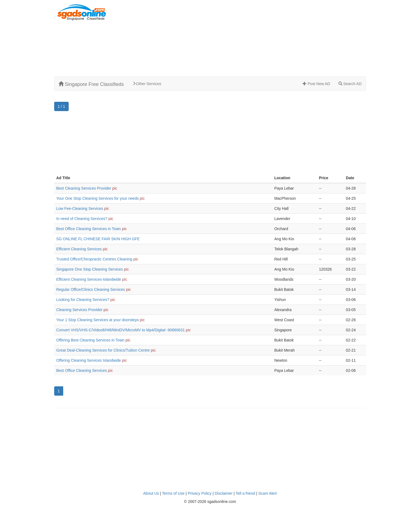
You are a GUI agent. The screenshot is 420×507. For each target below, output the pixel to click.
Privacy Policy (200, 493)
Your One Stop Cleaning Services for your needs (98, 198)
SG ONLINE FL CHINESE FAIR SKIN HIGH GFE (98, 239)
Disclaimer (223, 493)
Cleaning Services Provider (79, 310)
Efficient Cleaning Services (79, 249)
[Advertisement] (263, 38)
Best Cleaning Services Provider (84, 188)
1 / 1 (61, 106)
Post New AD (316, 84)
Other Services (147, 84)
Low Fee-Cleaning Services (80, 208)
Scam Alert (268, 493)
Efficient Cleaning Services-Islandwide (89, 279)
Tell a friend (245, 493)
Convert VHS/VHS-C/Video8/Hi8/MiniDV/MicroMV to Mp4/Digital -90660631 (121, 330)
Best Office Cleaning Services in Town (89, 229)
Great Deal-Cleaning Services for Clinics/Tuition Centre (103, 350)
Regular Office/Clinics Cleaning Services (91, 289)
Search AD (350, 84)
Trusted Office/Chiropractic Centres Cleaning (94, 259)
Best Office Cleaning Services (82, 370)
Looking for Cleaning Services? (83, 300)
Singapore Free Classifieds (91, 84)
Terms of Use (173, 493)
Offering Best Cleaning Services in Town (90, 340)
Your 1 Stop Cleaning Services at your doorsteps (98, 320)
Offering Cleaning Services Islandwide (89, 360)
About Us (151, 493)
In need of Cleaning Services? (82, 219)
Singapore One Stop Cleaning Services (90, 269)
